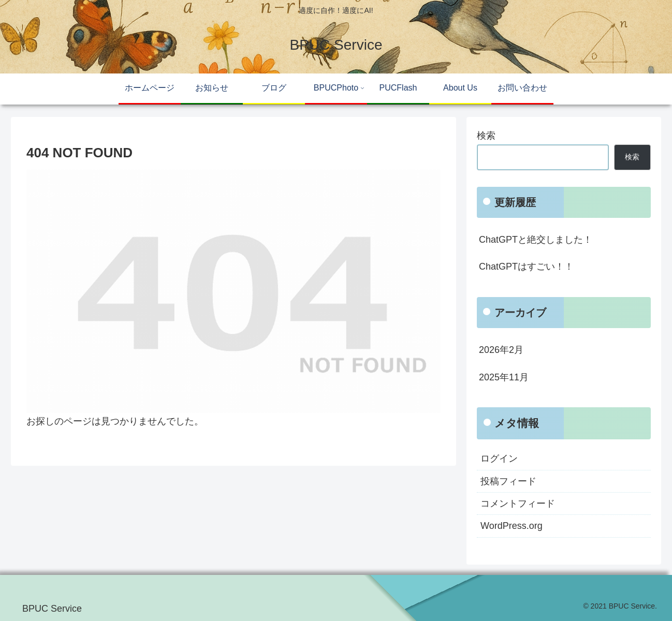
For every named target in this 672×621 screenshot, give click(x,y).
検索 (486, 136)
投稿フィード (508, 481)
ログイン (499, 459)
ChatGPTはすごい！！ (526, 267)
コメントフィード (518, 504)
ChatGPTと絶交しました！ (536, 240)
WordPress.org (512, 526)
